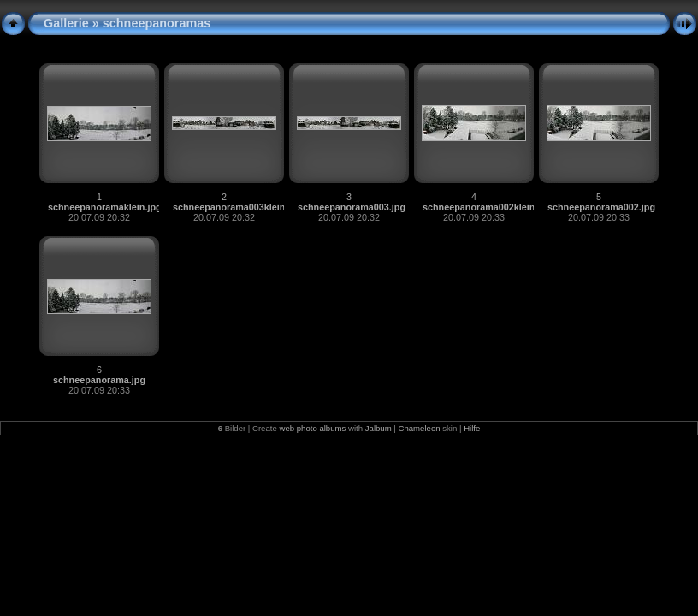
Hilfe (472, 428)
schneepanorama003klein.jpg (237, 207)
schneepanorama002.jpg (601, 207)
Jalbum (379, 428)
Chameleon (420, 428)
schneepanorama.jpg (99, 380)
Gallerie (66, 23)
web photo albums (312, 428)
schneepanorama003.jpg (352, 207)
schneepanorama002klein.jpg (487, 207)
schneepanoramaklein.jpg (105, 207)
